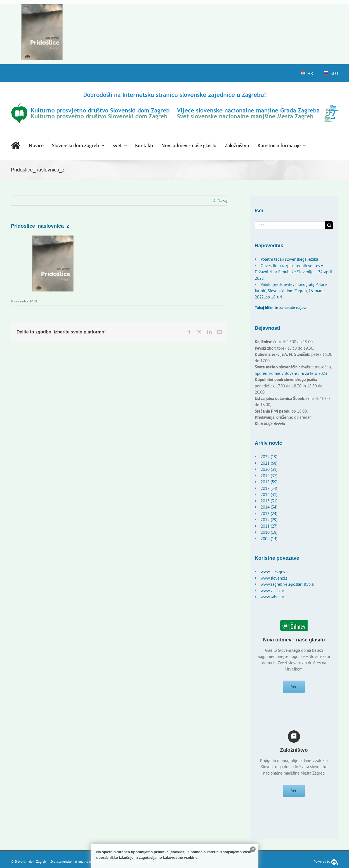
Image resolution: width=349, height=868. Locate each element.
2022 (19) (269, 457)
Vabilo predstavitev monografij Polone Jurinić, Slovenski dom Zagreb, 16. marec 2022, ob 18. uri (291, 291)
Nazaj (222, 200)
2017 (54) (269, 488)
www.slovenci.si (275, 578)
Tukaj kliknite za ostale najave (281, 308)
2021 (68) (269, 463)
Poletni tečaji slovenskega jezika (289, 259)
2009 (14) (269, 539)
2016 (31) (269, 494)
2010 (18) (269, 532)
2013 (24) (269, 513)
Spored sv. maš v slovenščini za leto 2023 (291, 373)
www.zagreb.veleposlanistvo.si (287, 584)
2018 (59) (269, 482)
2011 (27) (269, 526)
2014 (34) (269, 507)
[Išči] (329, 225)
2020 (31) (269, 469)
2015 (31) (269, 501)
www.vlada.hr (272, 591)
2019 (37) (269, 476)
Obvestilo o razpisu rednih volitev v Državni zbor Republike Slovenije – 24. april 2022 (293, 272)
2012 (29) (269, 520)
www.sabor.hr (272, 597)
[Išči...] (290, 225)
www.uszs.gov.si (275, 572)
